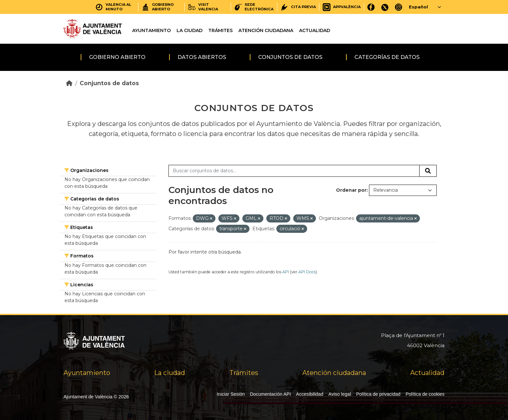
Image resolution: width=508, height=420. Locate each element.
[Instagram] (399, 7)
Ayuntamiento (151, 30)
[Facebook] (371, 7)
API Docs (307, 272)
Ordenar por (351, 190)
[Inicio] (69, 83)
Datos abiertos (202, 57)
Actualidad (315, 30)
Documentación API (270, 394)
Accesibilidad (310, 394)
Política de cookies (425, 394)
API (286, 272)
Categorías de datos (387, 57)
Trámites (220, 30)
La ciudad (190, 30)
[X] (385, 7)
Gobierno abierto (117, 57)
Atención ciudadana (266, 30)
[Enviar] (428, 171)
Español (418, 7)
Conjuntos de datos (290, 57)
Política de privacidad (378, 394)
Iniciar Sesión (231, 394)
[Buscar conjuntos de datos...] (294, 171)
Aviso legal (340, 394)
